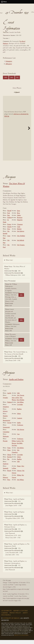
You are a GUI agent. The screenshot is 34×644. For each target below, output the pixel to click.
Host (9, 233)
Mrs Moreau (21, 434)
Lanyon (18, 445)
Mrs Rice (14, 450)
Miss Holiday (20, 404)
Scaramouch (6, 431)
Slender (9, 231)
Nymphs (5, 402)
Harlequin (6, 440)
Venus (9, 452)
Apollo (9, 397)
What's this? (9, 264)
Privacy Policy (15, 617)
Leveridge (20, 409)
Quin (18, 215)
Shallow (9, 222)
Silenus (9, 459)
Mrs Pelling (20, 406)
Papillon (19, 413)
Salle (18, 397)
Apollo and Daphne (16, 384)
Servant (9, 427)
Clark (19, 231)
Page (9, 219)
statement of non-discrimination (21, 639)
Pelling (14, 445)
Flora (9, 484)
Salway (19, 418)
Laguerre (20, 422)
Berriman (20, 222)
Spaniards (6, 472)
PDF (12, 92)
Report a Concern (21, 615)
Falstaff (9, 215)
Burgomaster (7, 425)
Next (28, 132)
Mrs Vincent (20, 399)
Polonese (5, 482)
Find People (6, 619)
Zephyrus (6, 468)
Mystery (5, 415)
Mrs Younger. (21, 249)
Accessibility (7, 615)
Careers (5, 617)
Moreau (19, 475)
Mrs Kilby (20, 447)
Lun (18, 438)
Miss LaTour (15, 402)
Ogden (19, 219)
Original (22, 92)
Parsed (22, 96)
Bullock (19, 233)
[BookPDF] (17, 132)
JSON (6, 77)
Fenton (9, 228)
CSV (17, 77)
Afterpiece (9, 64)
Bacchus (10, 461)
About (25, 617)
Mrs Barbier (20, 452)
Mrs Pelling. (20, 484)
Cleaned (12, 96)
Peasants (5, 445)
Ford (9, 217)
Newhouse (20, 429)
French (9, 475)
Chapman (20, 228)
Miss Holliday (21, 240)
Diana (9, 454)
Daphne (10, 406)
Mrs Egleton (21, 235)
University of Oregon (11, 622)
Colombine (6, 436)
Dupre (19, 470)
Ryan (18, 217)
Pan (8, 463)
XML (12, 77)
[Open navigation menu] (2, 2)
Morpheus (6, 411)
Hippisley (20, 224)
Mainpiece (9, 61)
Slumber (5, 420)
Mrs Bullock (21, 244)
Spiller (19, 427)
